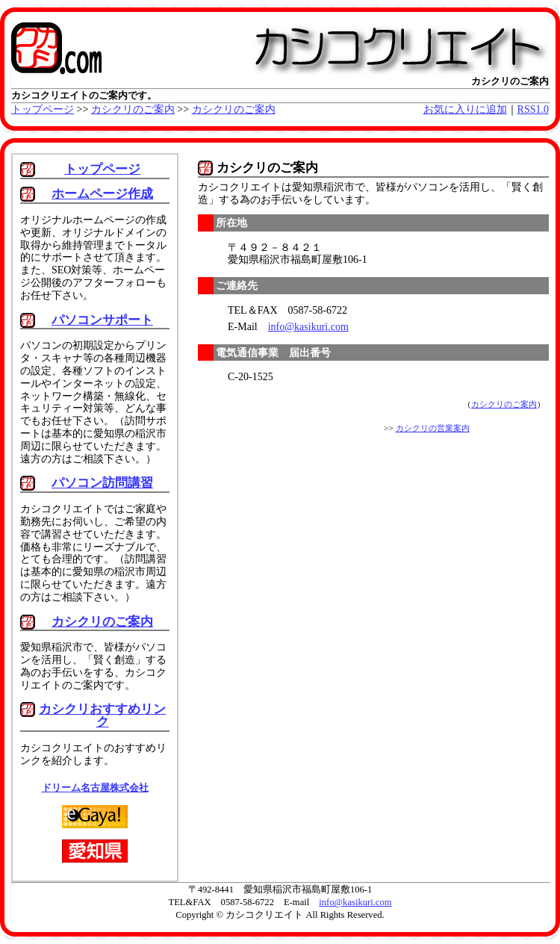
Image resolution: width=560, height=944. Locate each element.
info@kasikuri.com (308, 327)
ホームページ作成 (102, 194)
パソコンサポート (102, 320)
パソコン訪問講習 (102, 483)
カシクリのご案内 (133, 109)
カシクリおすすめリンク (102, 715)
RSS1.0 (533, 109)
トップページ (43, 109)
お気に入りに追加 (465, 109)
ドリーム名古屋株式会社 (95, 788)
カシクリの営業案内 (433, 428)
